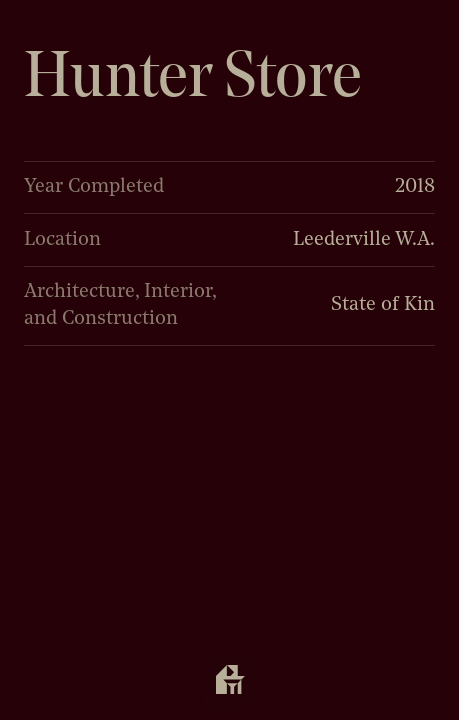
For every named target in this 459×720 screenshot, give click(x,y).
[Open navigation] (229, 681)
